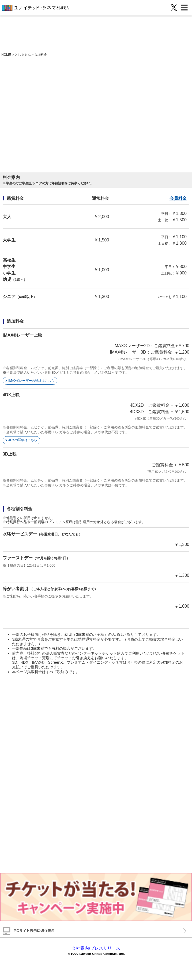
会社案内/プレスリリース (96, 948)
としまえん (23, 55)
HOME (6, 55)
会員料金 (178, 198)
